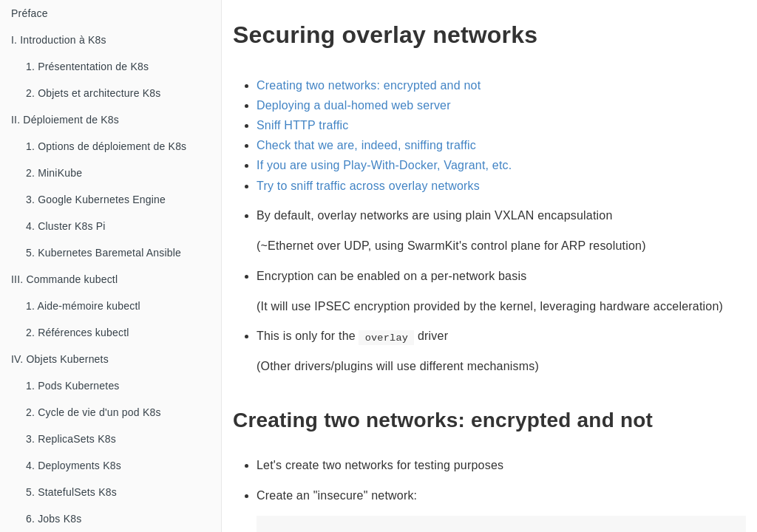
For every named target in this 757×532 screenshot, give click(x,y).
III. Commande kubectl (64, 279)
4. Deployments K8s (74, 465)
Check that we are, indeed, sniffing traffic (366, 145)
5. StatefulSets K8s (71, 492)
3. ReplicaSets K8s (71, 439)
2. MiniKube (54, 173)
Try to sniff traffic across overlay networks (368, 186)
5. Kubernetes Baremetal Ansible (103, 253)
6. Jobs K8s (54, 519)
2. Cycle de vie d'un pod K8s (94, 412)
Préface (30, 13)
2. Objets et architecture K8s (93, 93)
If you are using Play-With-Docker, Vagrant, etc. (384, 165)
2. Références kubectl (78, 332)
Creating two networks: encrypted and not (369, 85)
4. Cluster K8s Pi (66, 226)
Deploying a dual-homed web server (354, 105)
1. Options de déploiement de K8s (106, 146)
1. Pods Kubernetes (73, 386)
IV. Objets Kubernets (60, 359)
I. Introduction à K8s (59, 40)
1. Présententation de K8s (87, 66)
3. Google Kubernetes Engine (96, 199)
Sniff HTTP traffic (303, 125)
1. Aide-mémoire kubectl (83, 306)
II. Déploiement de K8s (65, 120)
